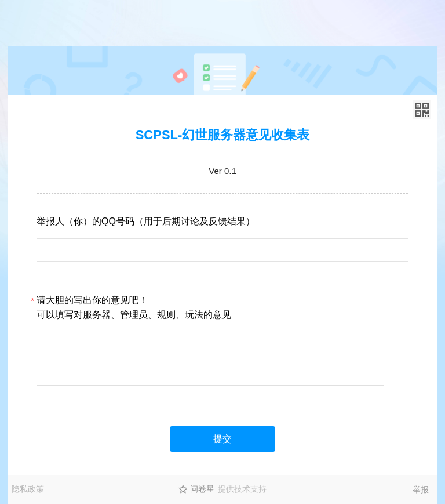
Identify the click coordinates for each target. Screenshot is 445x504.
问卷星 (202, 489)
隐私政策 (28, 489)
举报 (421, 490)
